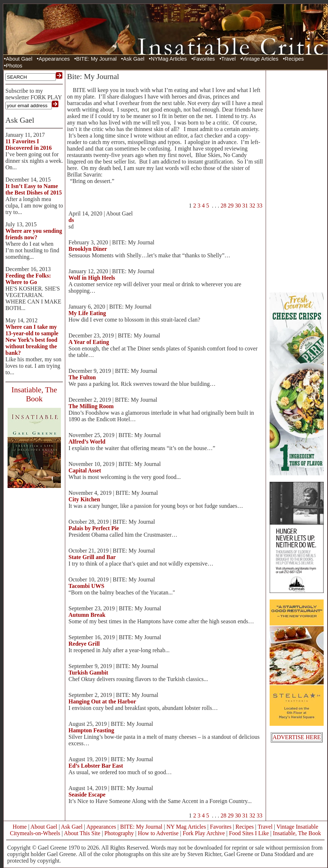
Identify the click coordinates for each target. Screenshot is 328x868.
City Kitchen (84, 499)
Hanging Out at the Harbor (102, 701)
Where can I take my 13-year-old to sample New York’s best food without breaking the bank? (32, 340)
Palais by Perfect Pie (94, 528)
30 (238, 206)
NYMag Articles (169, 59)
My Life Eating (87, 313)
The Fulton (82, 377)
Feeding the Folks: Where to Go (28, 279)
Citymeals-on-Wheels (35, 833)
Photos (14, 66)
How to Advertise (158, 833)
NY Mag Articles (186, 827)
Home (20, 827)
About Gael (19, 59)
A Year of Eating (89, 342)
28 (223, 206)
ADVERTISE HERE (297, 737)
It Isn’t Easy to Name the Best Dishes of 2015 (34, 189)
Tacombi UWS (86, 586)
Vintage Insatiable (297, 827)
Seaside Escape (87, 795)
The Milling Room (91, 406)
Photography (119, 833)
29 (231, 206)
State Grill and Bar (92, 557)
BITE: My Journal (96, 59)
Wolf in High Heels (92, 278)
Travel (229, 59)
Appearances (54, 59)
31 (245, 206)
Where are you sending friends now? (34, 234)
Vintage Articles (260, 59)
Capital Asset (85, 470)
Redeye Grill (84, 644)
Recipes (294, 59)
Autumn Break (87, 615)
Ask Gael (134, 59)
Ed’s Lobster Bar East (96, 766)
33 (260, 206)
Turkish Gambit (88, 673)
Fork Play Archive (204, 833)
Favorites (204, 59)
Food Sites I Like (249, 833)
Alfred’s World (87, 442)
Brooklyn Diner (88, 249)
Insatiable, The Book (297, 833)
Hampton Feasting (91, 730)
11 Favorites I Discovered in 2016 (29, 145)
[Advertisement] (297, 180)
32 (252, 206)
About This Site (82, 833)
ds (71, 220)
